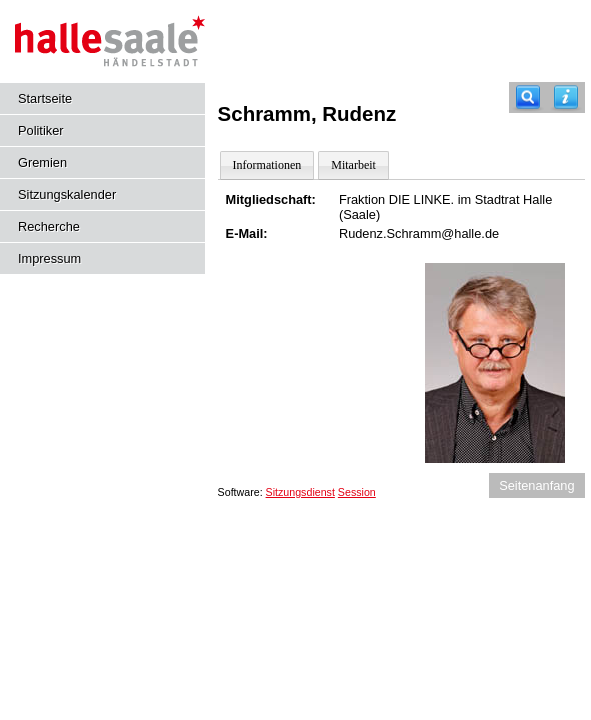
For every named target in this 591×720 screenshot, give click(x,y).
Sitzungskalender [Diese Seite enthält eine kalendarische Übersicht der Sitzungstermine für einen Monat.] (67, 194)
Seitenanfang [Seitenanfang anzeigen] (536, 485)
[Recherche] (528, 97)
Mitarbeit (353, 165)
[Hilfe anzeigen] (566, 97)
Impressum (49, 258)
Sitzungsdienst (300, 492)
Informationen (267, 165)
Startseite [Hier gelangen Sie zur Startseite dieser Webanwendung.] (45, 98)
